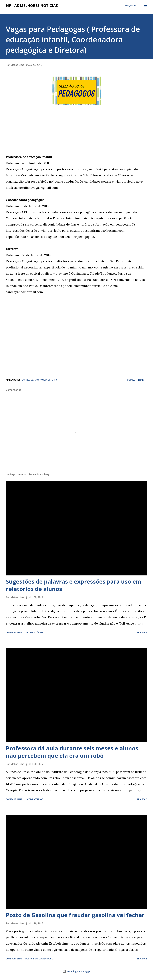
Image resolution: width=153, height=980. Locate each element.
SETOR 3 (52, 380)
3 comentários (34, 632)
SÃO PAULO (41, 380)
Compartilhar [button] (135, 380)
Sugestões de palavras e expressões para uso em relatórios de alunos (74, 585)
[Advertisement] (29, 133)
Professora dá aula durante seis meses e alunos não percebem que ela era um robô (72, 752)
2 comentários (34, 799)
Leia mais (142, 632)
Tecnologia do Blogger (77, 971)
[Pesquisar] (130, 6)
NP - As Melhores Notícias (32, 5)
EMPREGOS (28, 380)
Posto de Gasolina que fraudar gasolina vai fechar (75, 915)
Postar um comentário (39, 959)
